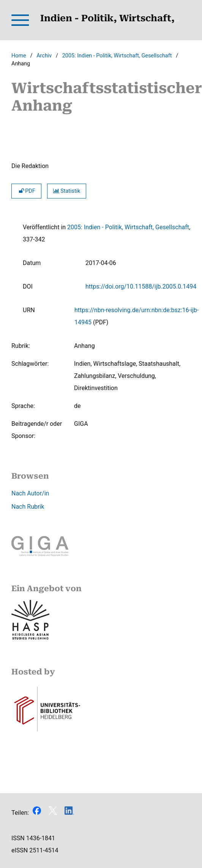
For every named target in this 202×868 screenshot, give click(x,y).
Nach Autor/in (30, 493)
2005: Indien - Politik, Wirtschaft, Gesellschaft (117, 56)
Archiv (44, 56)
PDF (26, 191)
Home (19, 56)
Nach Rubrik (28, 507)
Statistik (67, 191)
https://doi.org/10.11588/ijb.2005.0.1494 (141, 286)
